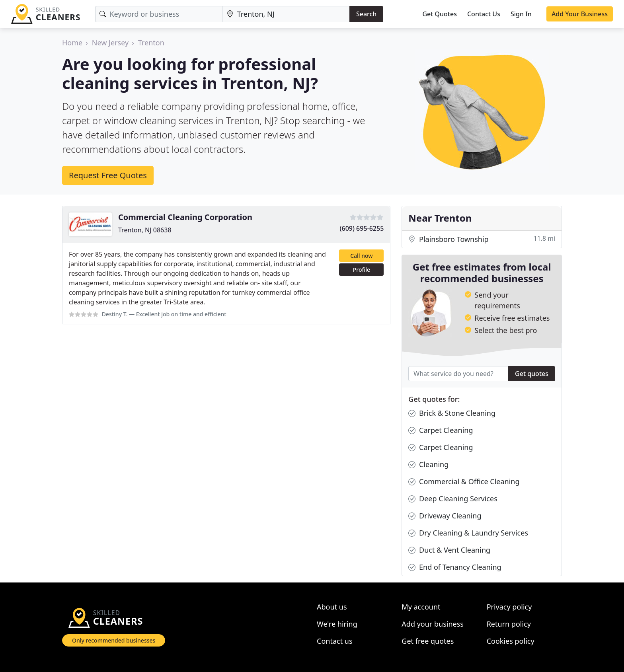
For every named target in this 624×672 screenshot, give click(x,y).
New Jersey (110, 43)
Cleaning (428, 465)
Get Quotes (440, 14)
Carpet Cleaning (441, 430)
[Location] (286, 14)
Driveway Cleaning (445, 516)
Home (72, 43)
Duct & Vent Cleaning (449, 550)
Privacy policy (509, 607)
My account (421, 607)
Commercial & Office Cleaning (464, 482)
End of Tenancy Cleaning (455, 567)
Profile (362, 270)
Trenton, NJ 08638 (145, 230)
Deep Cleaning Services (453, 499)
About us (332, 607)
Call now (361, 256)
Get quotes (532, 374)
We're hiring (337, 624)
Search (366, 14)
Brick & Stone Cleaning (452, 413)
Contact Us (484, 14)
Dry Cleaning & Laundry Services (468, 533)
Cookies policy (511, 641)
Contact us (335, 641)
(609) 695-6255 (362, 228)
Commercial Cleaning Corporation (185, 217)
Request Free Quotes (108, 175)
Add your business (433, 624)
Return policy (509, 624)
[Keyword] (159, 14)
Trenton (151, 43)
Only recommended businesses (114, 640)
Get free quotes (428, 641)
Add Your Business (580, 14)
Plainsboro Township (482, 239)
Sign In (521, 14)
